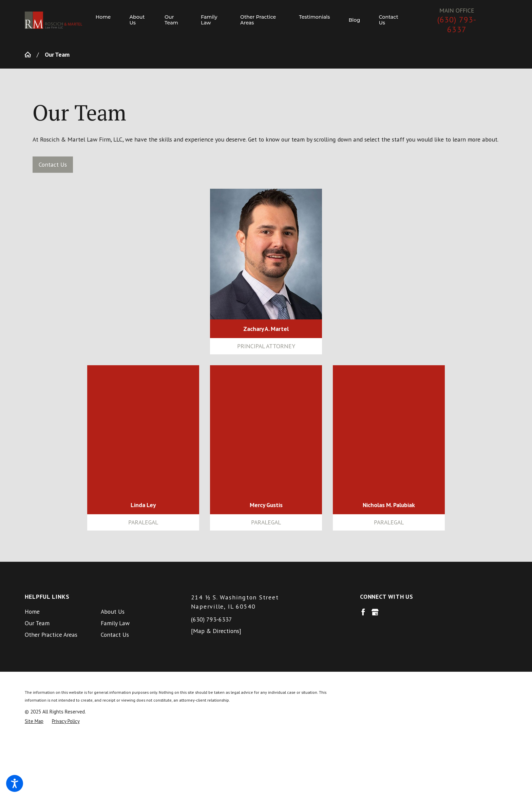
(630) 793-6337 (457, 25)
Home (32, 611)
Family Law (115, 623)
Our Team (37, 623)
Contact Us (53, 164)
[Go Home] (31, 55)
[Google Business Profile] (375, 612)
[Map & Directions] (216, 631)
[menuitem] (108, 20)
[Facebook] (363, 612)
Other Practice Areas (51, 635)
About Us (113, 611)
